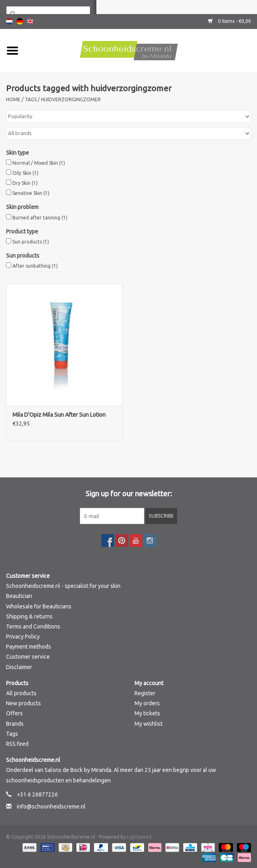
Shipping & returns (29, 616)
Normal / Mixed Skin (39, 163)
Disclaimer (19, 667)
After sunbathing (35, 266)
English (30, 21)
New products (23, 703)
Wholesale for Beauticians (39, 606)
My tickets (147, 713)
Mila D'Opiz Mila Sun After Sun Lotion (59, 415)
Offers (14, 713)
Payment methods (29, 647)
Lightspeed (139, 837)
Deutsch (20, 21)
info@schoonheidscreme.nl (51, 807)
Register (145, 693)
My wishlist (149, 724)
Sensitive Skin (31, 193)
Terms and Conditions (33, 626)
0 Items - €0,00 (229, 21)
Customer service (28, 657)
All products (21, 693)
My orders (147, 703)
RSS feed (17, 744)
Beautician (19, 596)
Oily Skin (25, 173)
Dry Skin (25, 183)
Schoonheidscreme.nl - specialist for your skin (63, 586)
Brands (15, 724)
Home (13, 99)
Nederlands (9, 21)
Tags (31, 99)
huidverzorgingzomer (71, 99)
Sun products (31, 242)
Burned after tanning (40, 218)
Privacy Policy (23, 637)
